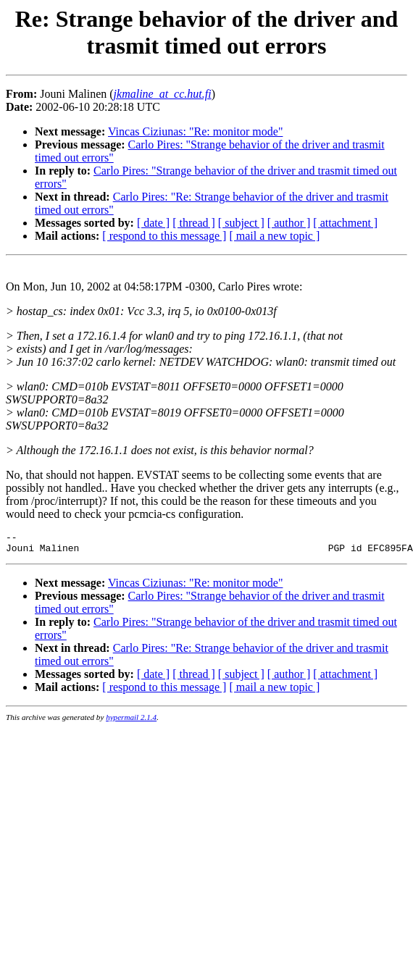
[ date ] (153, 223)
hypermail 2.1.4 (131, 721)
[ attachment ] (345, 223)
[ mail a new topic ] (274, 236)
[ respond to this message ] (164, 236)
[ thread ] (194, 223)
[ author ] (289, 223)
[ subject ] (241, 223)
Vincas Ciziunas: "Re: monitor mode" (195, 131)
